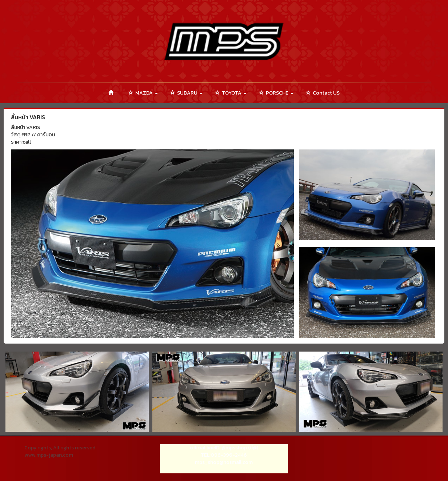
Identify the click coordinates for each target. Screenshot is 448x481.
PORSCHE (276, 93)
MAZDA (143, 93)
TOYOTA (231, 93)
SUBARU (187, 93)
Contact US (323, 93)
